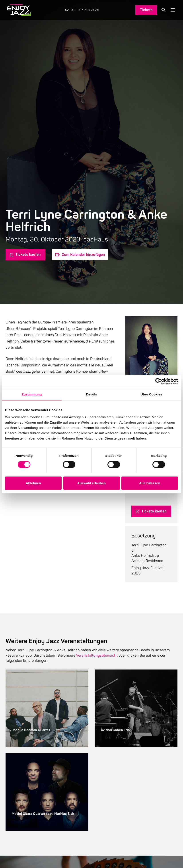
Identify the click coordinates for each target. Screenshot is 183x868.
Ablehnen (33, 483)
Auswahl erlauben (91, 483)
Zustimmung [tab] (32, 394)
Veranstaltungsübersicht (97, 655)
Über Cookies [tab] (151, 394)
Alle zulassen (150, 483)
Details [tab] (91, 394)
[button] (164, 10)
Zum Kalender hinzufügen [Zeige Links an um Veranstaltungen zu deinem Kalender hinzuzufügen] (83, 255)
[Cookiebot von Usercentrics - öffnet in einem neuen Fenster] (159, 381)
